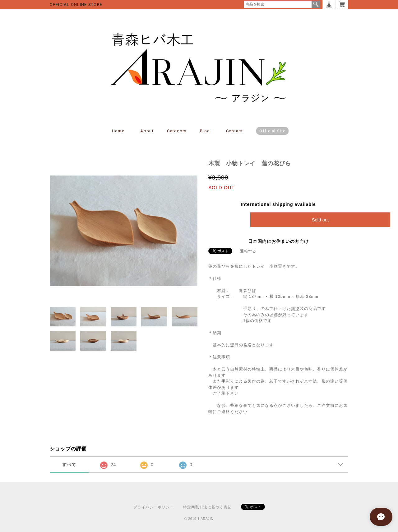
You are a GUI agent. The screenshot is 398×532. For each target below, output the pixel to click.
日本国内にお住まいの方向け (278, 241)
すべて (69, 465)
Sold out (320, 220)
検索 (316, 4)
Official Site (272, 131)
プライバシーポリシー (154, 507)
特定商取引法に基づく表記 (207, 507)
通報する (248, 251)
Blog (205, 131)
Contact (234, 131)
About (147, 131)
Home (118, 131)
